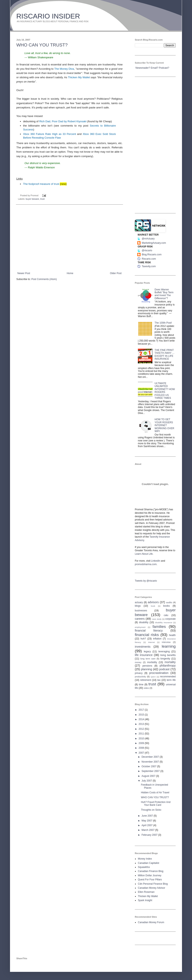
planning (146, 669)
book (153, 606)
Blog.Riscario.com (152, 255)
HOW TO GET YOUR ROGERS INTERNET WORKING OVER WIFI (164, 425)
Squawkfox (144, 867)
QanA (153, 677)
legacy (147, 651)
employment (140, 627)
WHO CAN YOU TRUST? (42, 45)
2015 (142, 715)
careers (140, 619)
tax (159, 680)
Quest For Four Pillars (150, 880)
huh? (143, 639)
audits (169, 602)
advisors (153, 602)
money (138, 662)
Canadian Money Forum (151, 922)
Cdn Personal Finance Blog (153, 884)
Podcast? (164, 68)
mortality (170, 662)
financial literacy (149, 631)
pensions (147, 666)
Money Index (145, 859)
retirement (146, 680)
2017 (142, 710)
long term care (148, 659)
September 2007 (151, 771)
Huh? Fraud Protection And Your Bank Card (156, 804)
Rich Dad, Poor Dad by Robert (63, 121)
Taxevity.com (149, 266)
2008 (142, 748)
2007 (142, 753)
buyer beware (32, 199)
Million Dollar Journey (150, 875)
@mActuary (148, 239)
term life (171, 680)
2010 (142, 739)
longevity (165, 659)
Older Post (116, 273)
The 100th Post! (163, 323)
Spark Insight (145, 900)
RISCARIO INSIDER (48, 16)
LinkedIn (156, 561)
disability (144, 622)
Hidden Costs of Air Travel (155, 793)
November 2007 (151, 762)
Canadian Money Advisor (151, 888)
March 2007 (148, 830)
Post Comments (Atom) (44, 279)
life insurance (144, 655)
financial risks (147, 635)
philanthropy (168, 666)
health (172, 635)
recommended (168, 677)
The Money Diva (64, 69)
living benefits (168, 655)
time (141, 685)
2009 (142, 743)
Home (70, 273)
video (146, 688)
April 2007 (147, 825)
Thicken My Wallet (79, 77)
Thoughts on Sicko (151, 810)
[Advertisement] (69, 238)
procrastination (159, 673)
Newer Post (24, 273)
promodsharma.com (146, 564)
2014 (142, 719)
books (166, 606)
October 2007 (149, 766)
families (159, 627)
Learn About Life (144, 554)
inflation (157, 639)
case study (157, 619)
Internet (151, 642)
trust (42, 199)
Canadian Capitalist (148, 863)
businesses (141, 611)
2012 (142, 729)
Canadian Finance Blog (151, 871)
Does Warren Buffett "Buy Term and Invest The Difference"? (164, 294)
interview (166, 642)
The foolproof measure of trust (41, 184)
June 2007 (148, 816)
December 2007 (151, 757)
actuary (139, 602)
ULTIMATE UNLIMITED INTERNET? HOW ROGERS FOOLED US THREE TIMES (165, 391)
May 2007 (147, 821)
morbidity (152, 662)
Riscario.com (149, 259)
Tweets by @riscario (146, 581)
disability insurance (164, 622)
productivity (140, 677)
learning (169, 646)
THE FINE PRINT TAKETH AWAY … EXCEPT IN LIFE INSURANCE (165, 354)
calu (166, 615)
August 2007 (149, 776)
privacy (139, 673)
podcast (164, 669)
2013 (142, 724)
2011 (142, 734)
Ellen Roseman (146, 892)
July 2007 (147, 781)
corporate (170, 619)
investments (143, 647)
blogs (138, 606)
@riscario (147, 250)
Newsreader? (143, 68)
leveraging (164, 651)
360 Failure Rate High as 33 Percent (50, 134)
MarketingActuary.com (154, 243)
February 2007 (150, 835)
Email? (155, 68)
